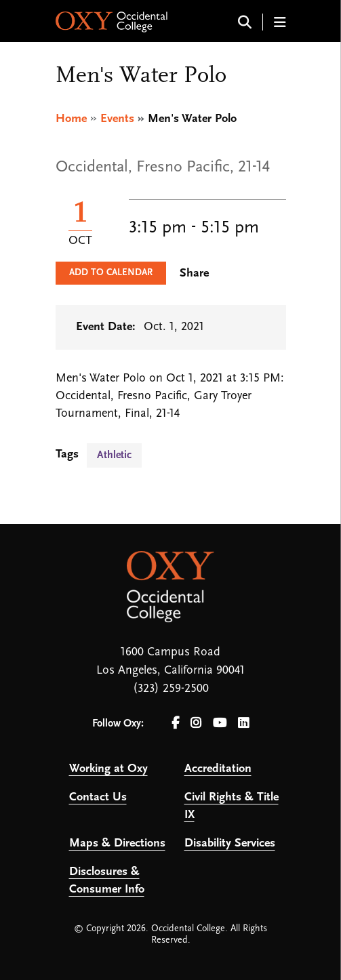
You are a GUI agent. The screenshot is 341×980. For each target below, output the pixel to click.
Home (71, 119)
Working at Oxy (108, 769)
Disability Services (230, 843)
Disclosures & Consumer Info (107, 881)
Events (117, 119)
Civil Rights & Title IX (232, 806)
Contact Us (98, 797)
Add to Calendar (111, 273)
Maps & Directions (117, 843)
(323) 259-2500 (171, 689)
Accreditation (218, 769)
